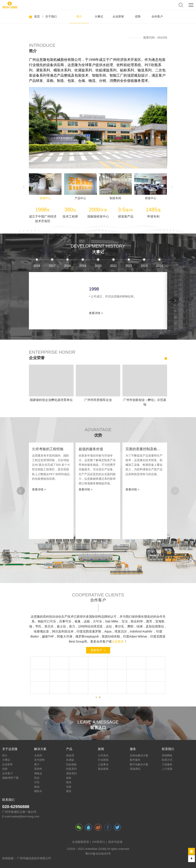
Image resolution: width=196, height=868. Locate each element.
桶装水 (38, 791)
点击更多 (118, 642)
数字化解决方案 (139, 764)
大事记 (99, 17)
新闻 (101, 749)
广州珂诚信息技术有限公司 (34, 858)
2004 (129, 266)
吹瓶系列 (71, 769)
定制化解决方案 (139, 756)
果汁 (37, 764)
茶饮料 (38, 769)
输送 (69, 782)
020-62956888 (16, 807)
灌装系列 (71, 773)
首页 (37, 17)
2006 (159, 266)
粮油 (37, 787)
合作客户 (157, 17)
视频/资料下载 (10, 778)
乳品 (37, 778)
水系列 (38, 756)
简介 (79, 17)
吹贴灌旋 (71, 764)
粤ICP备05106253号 (98, 854)
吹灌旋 (70, 760)
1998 (37, 266)
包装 (69, 787)
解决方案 (40, 749)
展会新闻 (103, 769)
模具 (69, 791)
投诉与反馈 (115, 842)
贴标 (69, 778)
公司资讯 (103, 756)
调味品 (38, 773)
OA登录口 (99, 842)
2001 (83, 266)
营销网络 (167, 756)
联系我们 (168, 749)
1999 (52, 266)
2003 (113, 266)
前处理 (70, 756)
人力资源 (167, 769)
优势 (138, 17)
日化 (37, 782)
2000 (67, 266)
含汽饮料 (39, 760)
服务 (133, 749)
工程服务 (167, 764)
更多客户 (96, 650)
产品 (69, 749)
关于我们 (51, 17)
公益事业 (103, 764)
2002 (98, 266)
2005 (144, 266)
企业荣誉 (118, 17)
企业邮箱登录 (81, 842)
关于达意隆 (10, 749)
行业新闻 (103, 760)
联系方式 (167, 760)
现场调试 (135, 769)
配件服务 (135, 760)
